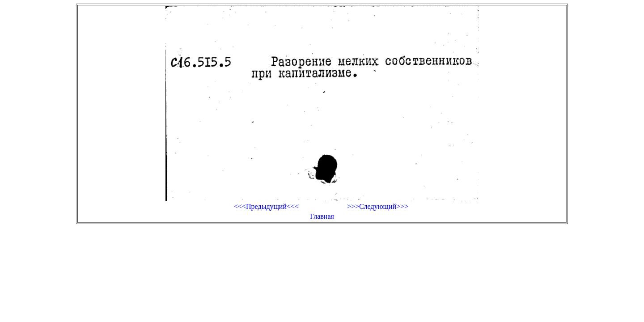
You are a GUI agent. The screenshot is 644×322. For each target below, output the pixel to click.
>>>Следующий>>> (378, 206)
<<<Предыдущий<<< (266, 206)
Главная (322, 216)
